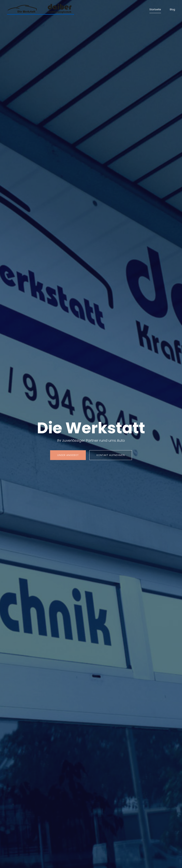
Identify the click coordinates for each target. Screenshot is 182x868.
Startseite (155, 9)
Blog (172, 9)
